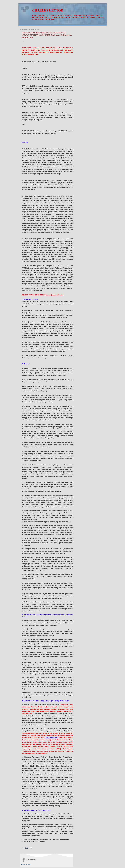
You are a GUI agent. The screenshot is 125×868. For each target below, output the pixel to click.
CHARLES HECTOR (48, 10)
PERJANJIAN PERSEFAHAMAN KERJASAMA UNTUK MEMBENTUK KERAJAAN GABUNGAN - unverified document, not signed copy (47, 35)
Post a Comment (26, 864)
